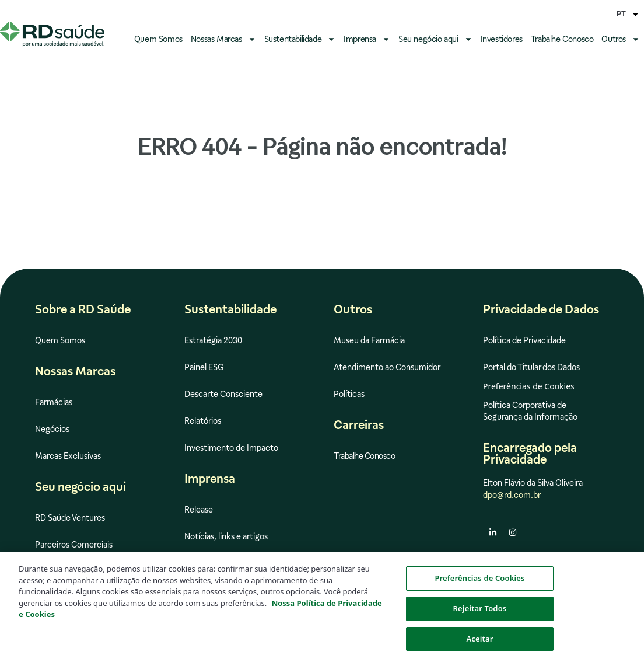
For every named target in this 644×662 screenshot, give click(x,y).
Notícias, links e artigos (226, 536)
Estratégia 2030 (213, 340)
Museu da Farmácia (369, 340)
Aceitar (480, 644)
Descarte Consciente (223, 394)
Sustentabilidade (300, 39)
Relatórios (203, 421)
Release (199, 510)
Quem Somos (158, 39)
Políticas (349, 394)
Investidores (502, 39)
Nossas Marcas (223, 39)
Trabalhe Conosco (562, 39)
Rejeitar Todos (480, 614)
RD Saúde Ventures (70, 518)
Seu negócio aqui (435, 39)
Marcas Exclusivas (68, 456)
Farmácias (54, 402)
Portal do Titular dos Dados (531, 367)
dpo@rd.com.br (512, 495)
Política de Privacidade (524, 340)
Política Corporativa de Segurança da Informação (530, 411)
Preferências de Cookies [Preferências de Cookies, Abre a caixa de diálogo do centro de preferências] (480, 584)
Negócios (52, 429)
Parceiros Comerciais (74, 545)
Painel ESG (204, 367)
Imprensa (367, 39)
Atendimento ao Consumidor (387, 367)
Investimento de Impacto (231, 448)
